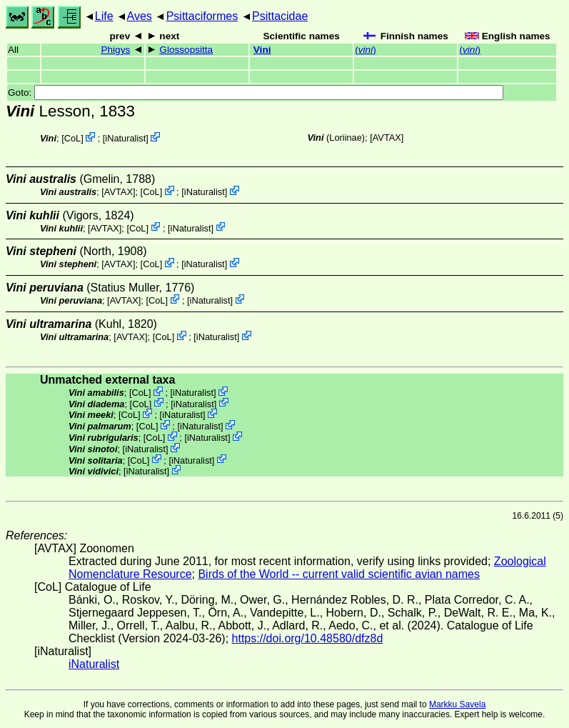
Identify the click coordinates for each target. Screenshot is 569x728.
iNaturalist (125, 138)
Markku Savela (457, 704)
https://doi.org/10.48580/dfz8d (308, 638)
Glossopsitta (186, 50)
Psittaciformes (202, 16)
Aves (140, 16)
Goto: (256, 93)
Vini (262, 50)
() (365, 50)
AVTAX (387, 138)
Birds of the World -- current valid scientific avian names (339, 574)
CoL (72, 138)
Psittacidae (280, 16)
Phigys (115, 50)
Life (104, 16)
